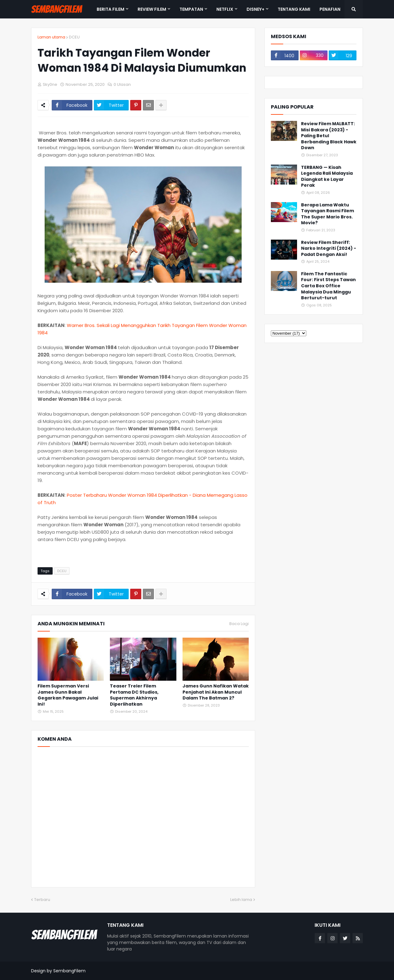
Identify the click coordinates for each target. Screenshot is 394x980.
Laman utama (51, 37)
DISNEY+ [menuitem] (255, 9)
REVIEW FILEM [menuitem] (152, 9)
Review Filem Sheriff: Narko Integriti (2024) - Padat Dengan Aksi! (329, 249)
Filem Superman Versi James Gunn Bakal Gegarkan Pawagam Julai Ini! (68, 695)
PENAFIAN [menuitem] (330, 9)
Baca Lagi (239, 624)
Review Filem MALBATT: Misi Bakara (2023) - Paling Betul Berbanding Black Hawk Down (329, 136)
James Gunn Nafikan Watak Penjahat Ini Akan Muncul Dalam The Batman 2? (216, 692)
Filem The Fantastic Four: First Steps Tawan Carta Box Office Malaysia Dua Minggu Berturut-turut (328, 286)
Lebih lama (241, 900)
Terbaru (42, 900)
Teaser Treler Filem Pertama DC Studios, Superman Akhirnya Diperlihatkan (134, 695)
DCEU (74, 37)
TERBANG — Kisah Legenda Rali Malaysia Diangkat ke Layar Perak (327, 177)
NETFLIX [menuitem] (225, 9)
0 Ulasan (122, 84)
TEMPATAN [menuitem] (191, 9)
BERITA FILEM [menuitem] (111, 9)
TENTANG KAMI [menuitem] (294, 9)
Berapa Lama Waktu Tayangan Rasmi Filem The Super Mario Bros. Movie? (328, 214)
